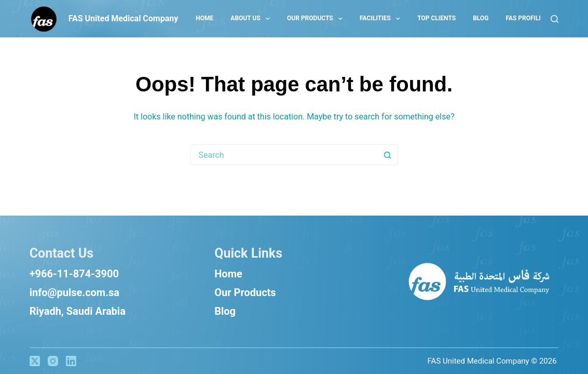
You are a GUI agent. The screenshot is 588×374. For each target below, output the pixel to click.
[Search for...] (284, 155)
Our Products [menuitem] (317, 19)
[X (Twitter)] (35, 361)
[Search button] (388, 155)
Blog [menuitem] (481, 18)
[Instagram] (53, 361)
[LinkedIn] (71, 361)
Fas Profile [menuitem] (524, 18)
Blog (225, 311)
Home (228, 274)
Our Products (245, 292)
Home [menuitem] (204, 18)
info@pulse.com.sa (74, 292)
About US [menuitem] (252, 19)
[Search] (555, 19)
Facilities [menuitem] (382, 19)
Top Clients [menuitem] (436, 18)
